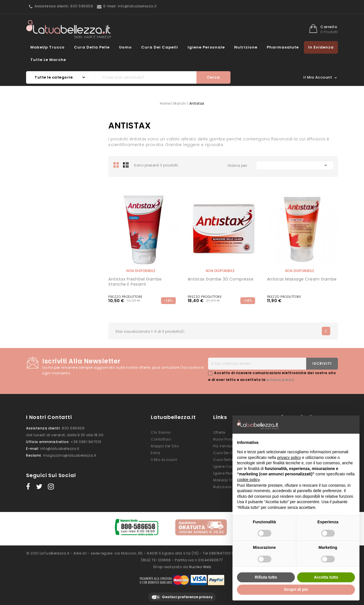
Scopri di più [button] (296, 589)
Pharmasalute (283, 47)
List (126, 165)
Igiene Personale (206, 47)
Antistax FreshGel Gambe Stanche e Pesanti (135, 282)
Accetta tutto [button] (326, 577)
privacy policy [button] (289, 458)
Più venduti (224, 446)
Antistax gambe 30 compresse (221, 279)
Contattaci (161, 439)
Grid (116, 165)
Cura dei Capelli (160, 47)
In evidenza (321, 47)
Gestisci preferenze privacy (182, 594)
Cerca (213, 77)
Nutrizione (246, 47)
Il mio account (164, 460)
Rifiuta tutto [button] (266, 577)
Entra (156, 453)
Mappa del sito (165, 446)
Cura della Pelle (92, 47)
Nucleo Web (200, 564)
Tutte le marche (48, 60)
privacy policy (280, 380)
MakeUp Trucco (47, 47)
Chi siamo (161, 432)
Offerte (219, 432)
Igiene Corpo (225, 466)
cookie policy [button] (248, 480)
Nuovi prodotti (226, 439)
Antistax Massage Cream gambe (302, 279)
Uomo (125, 47)
